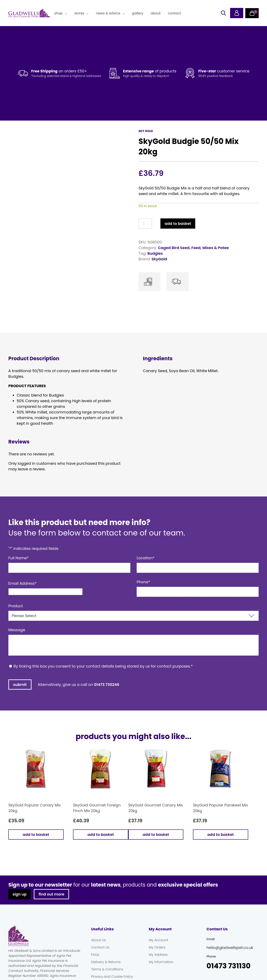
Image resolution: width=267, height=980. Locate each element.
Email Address (23, 597)
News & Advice (108, 13)
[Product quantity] (145, 224)
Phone (143, 595)
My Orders (157, 961)
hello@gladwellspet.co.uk (230, 961)
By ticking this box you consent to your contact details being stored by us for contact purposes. (103, 680)
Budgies (155, 253)
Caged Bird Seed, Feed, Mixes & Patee (193, 248)
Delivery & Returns (106, 976)
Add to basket (178, 224)
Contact (174, 13)
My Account (158, 954)
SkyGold (159, 259)
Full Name (19, 571)
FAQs (95, 968)
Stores (79, 13)
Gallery (138, 13)
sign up (20, 908)
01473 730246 (107, 698)
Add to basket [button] (36, 848)
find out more (51, 908)
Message (17, 643)
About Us (98, 954)
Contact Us (100, 961)
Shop (58, 13)
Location (145, 571)
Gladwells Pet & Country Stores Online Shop (29, 13)
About (156, 13)
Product (16, 619)
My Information (161, 976)
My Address (158, 968)
